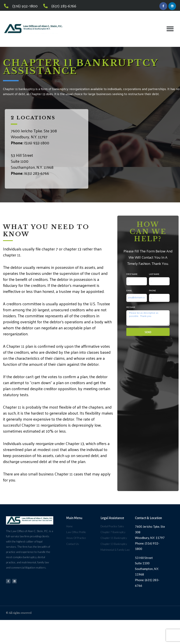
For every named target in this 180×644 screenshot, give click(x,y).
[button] (170, 30)
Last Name (154, 275)
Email (129, 291)
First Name (132, 275)
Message (131, 308)
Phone (152, 291)
